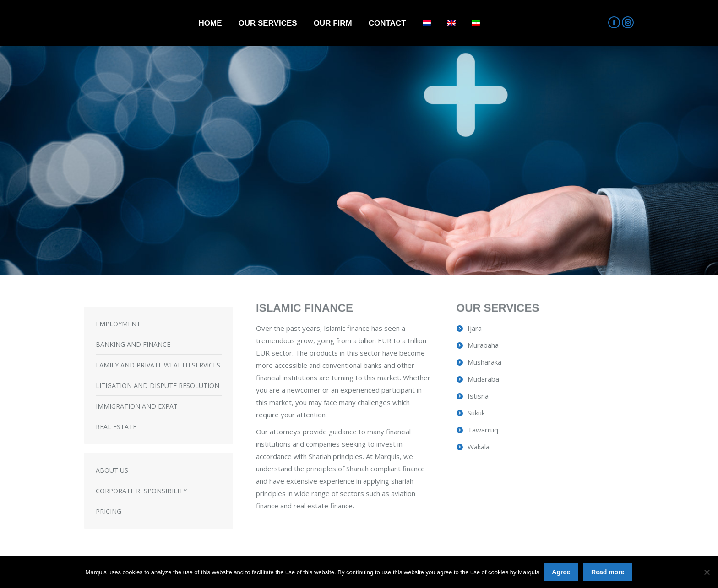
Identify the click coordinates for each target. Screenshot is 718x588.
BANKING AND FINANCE (133, 344)
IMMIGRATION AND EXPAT (137, 406)
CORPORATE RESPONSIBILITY (141, 491)
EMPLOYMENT (118, 324)
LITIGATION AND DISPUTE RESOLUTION (158, 386)
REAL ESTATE (116, 427)
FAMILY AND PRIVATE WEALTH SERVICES (158, 365)
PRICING (109, 511)
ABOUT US (112, 470)
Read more (608, 572)
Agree (561, 572)
